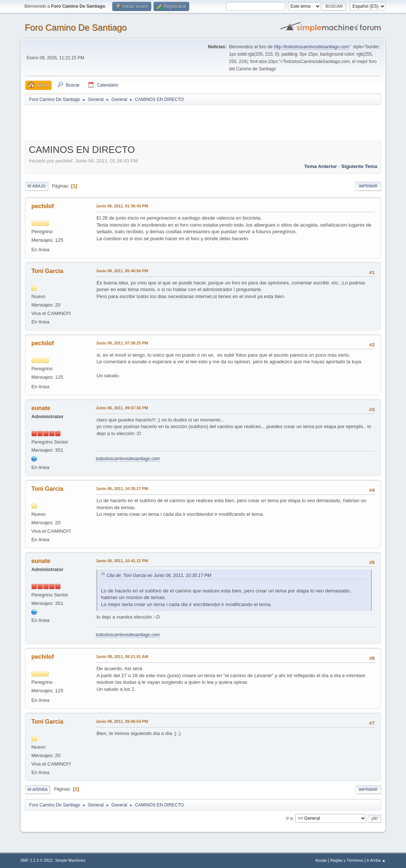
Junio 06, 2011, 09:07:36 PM (122, 408)
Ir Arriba (37, 790)
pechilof (43, 206)
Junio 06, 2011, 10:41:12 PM (122, 561)
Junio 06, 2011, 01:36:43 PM (122, 206)
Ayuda (321, 860)
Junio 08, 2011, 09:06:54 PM (122, 721)
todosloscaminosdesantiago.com (128, 459)
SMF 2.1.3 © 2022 (36, 860)
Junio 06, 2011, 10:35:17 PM (122, 489)
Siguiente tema (359, 166)
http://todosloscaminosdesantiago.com (311, 47)
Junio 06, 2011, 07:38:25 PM (122, 343)
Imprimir (368, 186)
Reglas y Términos (347, 860)
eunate (41, 408)
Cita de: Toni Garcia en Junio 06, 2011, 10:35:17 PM (159, 575)
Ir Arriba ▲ (376, 860)
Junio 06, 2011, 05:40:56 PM (122, 271)
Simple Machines (70, 860)
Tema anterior (321, 166)
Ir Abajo (36, 186)
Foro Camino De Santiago (76, 27)
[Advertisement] (155, 122)
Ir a (290, 818)
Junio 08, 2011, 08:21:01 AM (122, 657)
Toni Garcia (47, 271)
